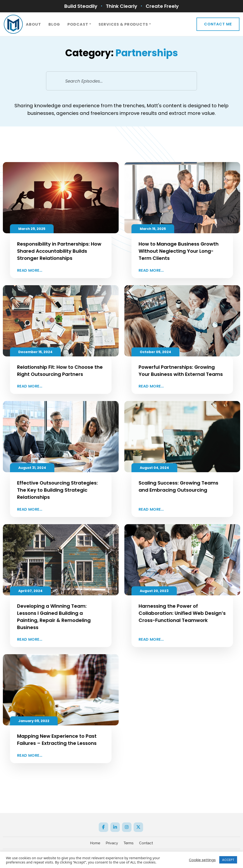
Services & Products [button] (123, 24)
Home (95, 843)
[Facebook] (103, 827)
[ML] (13, 24)
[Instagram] (127, 827)
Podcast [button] (78, 24)
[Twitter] (138, 827)
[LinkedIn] (115, 827)
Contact (146, 843)
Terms (129, 843)
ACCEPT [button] (228, 860)
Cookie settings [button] (202, 860)
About (33, 24)
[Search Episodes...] (122, 81)
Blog (54, 24)
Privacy (112, 843)
